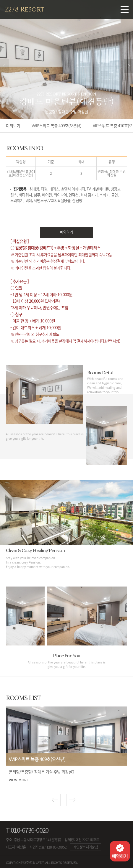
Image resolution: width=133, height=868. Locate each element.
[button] (55, 800)
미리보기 (13, 126)
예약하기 (66, 232)
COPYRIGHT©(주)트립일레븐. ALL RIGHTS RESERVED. (42, 863)
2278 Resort (25, 10)
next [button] (129, 66)
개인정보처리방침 (86, 847)
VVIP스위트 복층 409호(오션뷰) (56, 126)
